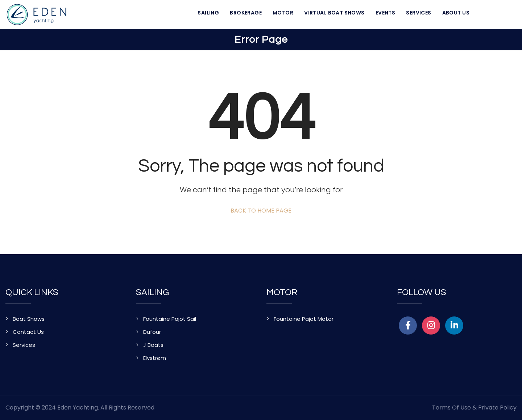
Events (386, 13)
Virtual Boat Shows (334, 13)
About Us (456, 13)
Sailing (208, 13)
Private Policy (497, 408)
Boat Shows (29, 319)
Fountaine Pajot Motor (304, 319)
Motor (283, 13)
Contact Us (28, 332)
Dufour (152, 332)
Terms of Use (451, 408)
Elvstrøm (155, 358)
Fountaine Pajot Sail (170, 319)
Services (419, 13)
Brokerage (246, 13)
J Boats (153, 345)
